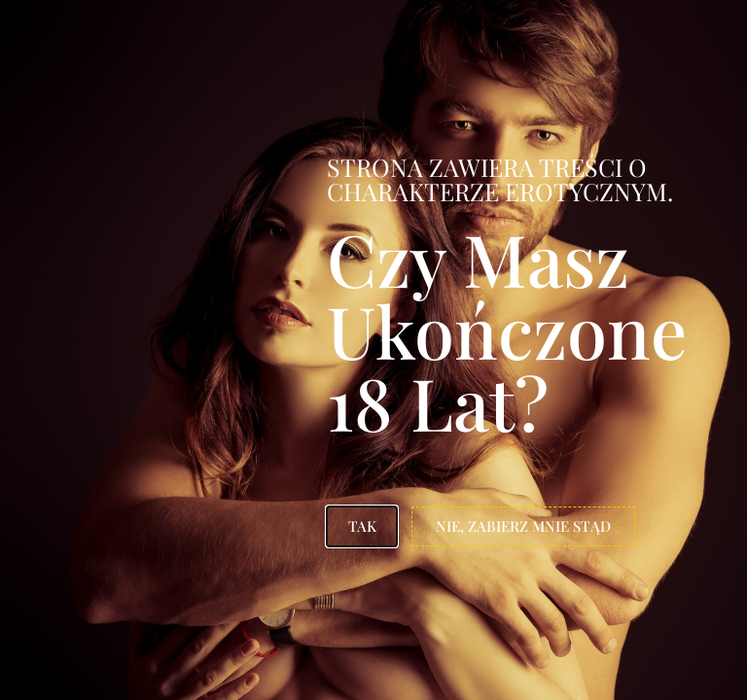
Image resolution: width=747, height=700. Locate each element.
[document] (373, 350)
